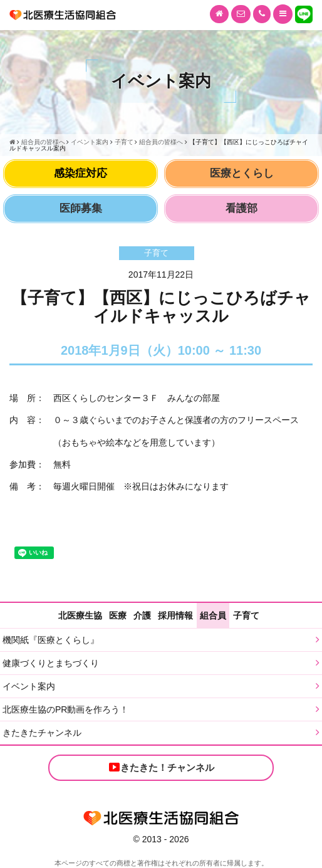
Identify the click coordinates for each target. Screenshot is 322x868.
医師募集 (81, 208)
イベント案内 (29, 686)
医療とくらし (242, 173)
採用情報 (175, 615)
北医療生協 (80, 615)
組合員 (213, 615)
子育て (246, 615)
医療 (118, 615)
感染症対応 (80, 173)
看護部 (241, 208)
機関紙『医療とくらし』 (51, 640)
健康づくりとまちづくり (51, 663)
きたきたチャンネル (42, 733)
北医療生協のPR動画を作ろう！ (65, 709)
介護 (142, 615)
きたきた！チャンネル (161, 767)
